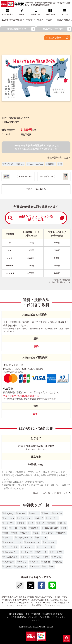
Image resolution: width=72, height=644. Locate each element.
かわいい (35, 513)
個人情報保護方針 (16, 614)
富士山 (63, 523)
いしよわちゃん (11, 557)
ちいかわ (57, 557)
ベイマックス (28, 547)
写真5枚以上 (21, 567)
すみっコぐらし (11, 552)
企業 (37, 533)
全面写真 (62, 533)
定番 (24, 528)
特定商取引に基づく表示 (53, 614)
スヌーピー (9, 562)
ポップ (40, 518)
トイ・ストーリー (46, 547)
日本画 (52, 523)
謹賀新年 (35, 528)
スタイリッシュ (25, 518)
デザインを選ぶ (7, 14)
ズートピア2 (57, 552)
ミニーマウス (50, 542)
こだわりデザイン (24, 538)
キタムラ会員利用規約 (16, 617)
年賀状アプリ (36, 14)
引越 (15, 533)
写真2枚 (47, 562)
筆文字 (22, 523)
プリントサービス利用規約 (39, 617)
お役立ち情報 (50, 14)
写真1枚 (51, 164)
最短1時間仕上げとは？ (58, 157)
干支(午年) (9, 164)
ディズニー (42, 538)
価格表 (22, 14)
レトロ (14, 528)
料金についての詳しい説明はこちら (50, 493)
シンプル (58, 513)
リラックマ (27, 552)
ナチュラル (53, 518)
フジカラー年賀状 (41, 557)
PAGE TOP (66, 641)
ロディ (25, 557)
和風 (31, 523)
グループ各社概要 (33, 614)
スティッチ (42, 552)
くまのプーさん (11, 547)
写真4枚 (8, 567)
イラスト (8, 538)
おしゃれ (22, 513)
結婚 (65, 528)
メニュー (65, 12)
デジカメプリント (59, 617)
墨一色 (41, 523)
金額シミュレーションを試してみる (36, 218)
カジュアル (9, 523)
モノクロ (35, 567)
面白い (21, 164)
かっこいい (9, 518)
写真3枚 (58, 562)
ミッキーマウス (33, 542)
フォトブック (37, 620)
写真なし (23, 562)
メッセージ (48, 533)
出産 (6, 533)
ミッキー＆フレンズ (13, 542)
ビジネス (26, 533)
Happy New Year (36, 164)
